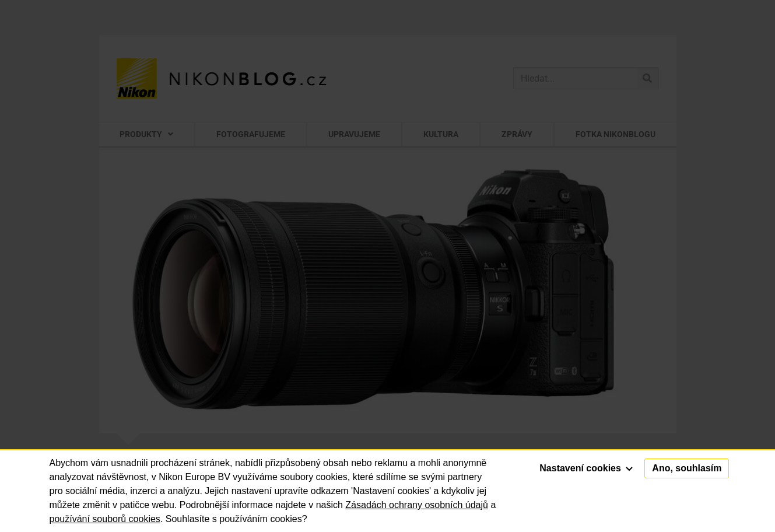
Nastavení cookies (586, 468)
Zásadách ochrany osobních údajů (417, 505)
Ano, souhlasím (687, 468)
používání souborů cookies (105, 519)
